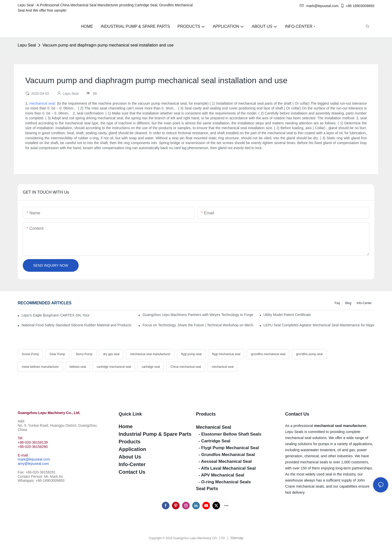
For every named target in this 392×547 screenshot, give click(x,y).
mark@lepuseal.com (319, 6)
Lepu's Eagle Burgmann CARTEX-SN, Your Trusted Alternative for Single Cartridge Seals (56, 315)
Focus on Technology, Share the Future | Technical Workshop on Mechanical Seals (198, 325)
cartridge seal (151, 367)
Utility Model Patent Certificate (287, 315)
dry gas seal (111, 354)
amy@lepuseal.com (33, 464)
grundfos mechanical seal (268, 354)
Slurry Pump (84, 354)
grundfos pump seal (309, 354)
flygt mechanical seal (226, 354)
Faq (337, 303)
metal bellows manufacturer (40, 367)
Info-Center (364, 303)
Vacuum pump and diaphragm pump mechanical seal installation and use (108, 45)
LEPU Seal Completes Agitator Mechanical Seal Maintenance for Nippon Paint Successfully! (319, 325)
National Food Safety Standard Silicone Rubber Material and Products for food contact (77, 325)
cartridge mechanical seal (114, 367)
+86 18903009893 (357, 6)
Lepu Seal (27, 45)
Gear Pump (57, 354)
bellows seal (78, 367)
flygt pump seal (191, 354)
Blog (348, 303)
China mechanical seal (186, 367)
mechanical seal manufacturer (150, 354)
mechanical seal (42, 103)
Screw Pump (30, 354)
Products (206, 414)
